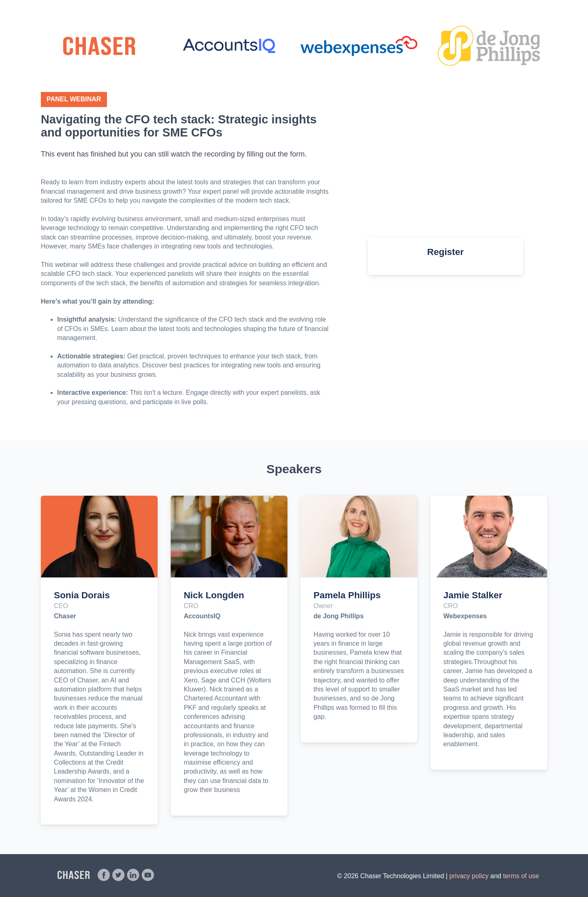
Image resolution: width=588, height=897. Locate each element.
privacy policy (469, 876)
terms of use (521, 876)
